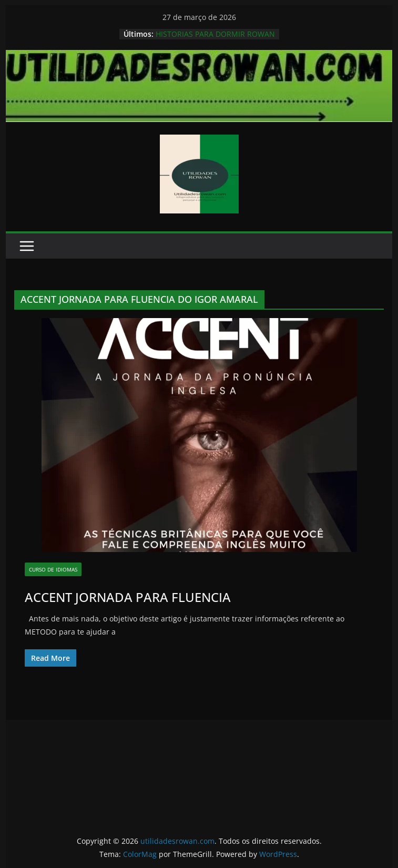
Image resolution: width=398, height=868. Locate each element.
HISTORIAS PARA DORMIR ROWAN (215, 34)
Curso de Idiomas (53, 569)
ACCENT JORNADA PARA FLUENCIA (128, 597)
